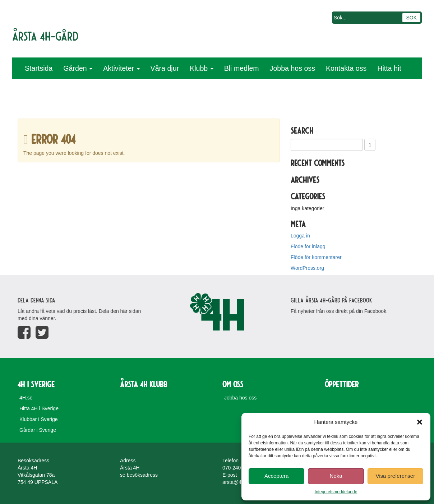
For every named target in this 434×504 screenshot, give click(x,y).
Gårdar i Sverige (38, 430)
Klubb (202, 68)
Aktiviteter (121, 68)
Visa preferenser (395, 476)
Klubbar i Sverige (39, 419)
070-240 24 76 (239, 468)
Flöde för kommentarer (316, 257)
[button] (420, 422)
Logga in (300, 236)
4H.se (26, 398)
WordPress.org (307, 268)
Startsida (39, 68)
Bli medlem (242, 68)
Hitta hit (389, 68)
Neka (336, 476)
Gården (78, 68)
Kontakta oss (346, 68)
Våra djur (165, 68)
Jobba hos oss (292, 68)
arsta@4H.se (237, 482)
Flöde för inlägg (308, 246)
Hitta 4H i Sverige (39, 408)
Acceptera (277, 476)
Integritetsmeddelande (336, 492)
